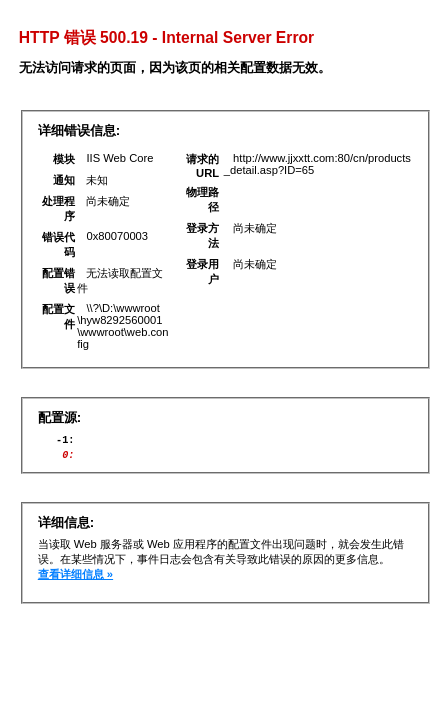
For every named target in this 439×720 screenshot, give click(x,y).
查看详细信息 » (75, 580)
